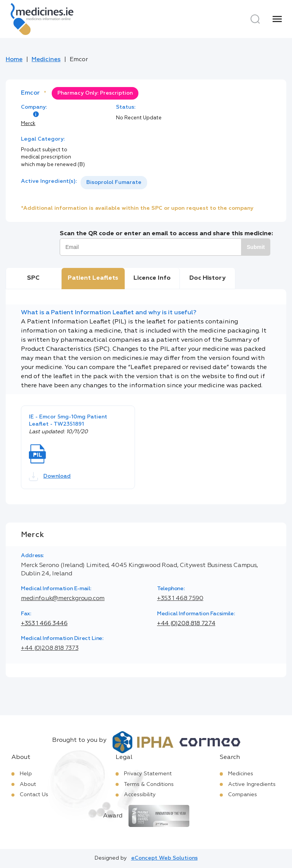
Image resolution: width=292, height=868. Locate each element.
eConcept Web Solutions (164, 858)
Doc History (207, 278)
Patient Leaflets (93, 278)
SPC (33, 278)
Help (26, 774)
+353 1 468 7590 (180, 599)
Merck (28, 124)
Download (50, 477)
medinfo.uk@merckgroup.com (63, 599)
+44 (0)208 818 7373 (50, 648)
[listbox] (114, 183)
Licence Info (152, 278)
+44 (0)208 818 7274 (186, 624)
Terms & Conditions (149, 784)
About (28, 784)
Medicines (46, 60)
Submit (256, 247)
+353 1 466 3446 (44, 624)
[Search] (255, 19)
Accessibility (140, 795)
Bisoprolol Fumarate (114, 182)
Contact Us (34, 795)
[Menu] (277, 19)
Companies (243, 795)
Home (14, 60)
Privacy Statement (148, 774)
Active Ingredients (252, 784)
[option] (114, 183)
